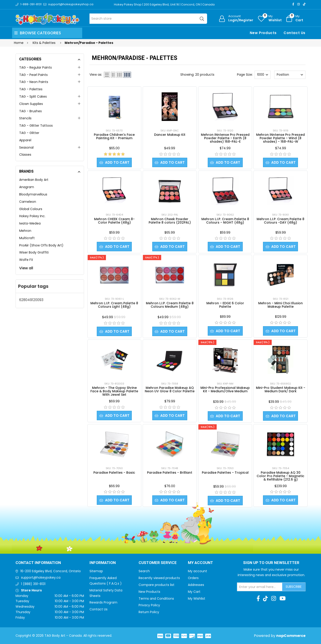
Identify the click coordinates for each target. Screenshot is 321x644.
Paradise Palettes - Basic (114, 473)
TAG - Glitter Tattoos (36, 126)
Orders (193, 578)
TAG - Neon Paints (34, 82)
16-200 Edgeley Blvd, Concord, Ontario (51, 571)
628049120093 (31, 300)
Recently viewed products (159, 578)
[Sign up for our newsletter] (260, 587)
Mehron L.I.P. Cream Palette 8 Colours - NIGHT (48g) (225, 221)
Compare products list (157, 585)
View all (26, 268)
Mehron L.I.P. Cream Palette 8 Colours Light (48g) (114, 305)
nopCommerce (291, 636)
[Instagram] (299, 4)
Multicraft (27, 238)
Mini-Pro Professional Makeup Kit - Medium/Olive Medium (225, 389)
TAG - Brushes (30, 111)
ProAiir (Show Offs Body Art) (41, 245)
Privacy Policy (149, 605)
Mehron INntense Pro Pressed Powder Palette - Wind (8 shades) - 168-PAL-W (280, 138)
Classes (25, 155)
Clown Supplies (31, 104)
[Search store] (148, 19)
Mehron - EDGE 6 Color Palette (225, 305)
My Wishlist (197, 599)
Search (144, 571)
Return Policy (149, 612)
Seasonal (26, 147)
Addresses (196, 585)
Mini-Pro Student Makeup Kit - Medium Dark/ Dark (281, 389)
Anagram (27, 187)
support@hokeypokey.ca (41, 577)
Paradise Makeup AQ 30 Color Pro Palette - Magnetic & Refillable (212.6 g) (280, 476)
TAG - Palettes (31, 89)
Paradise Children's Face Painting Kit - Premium (114, 136)
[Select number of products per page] (263, 75)
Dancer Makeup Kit (170, 135)
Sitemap (96, 571)
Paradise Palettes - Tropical (225, 473)
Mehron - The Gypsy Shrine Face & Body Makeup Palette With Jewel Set (114, 391)
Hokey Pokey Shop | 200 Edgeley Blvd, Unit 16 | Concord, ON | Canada (164, 4)
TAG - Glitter (29, 133)
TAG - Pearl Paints (33, 75)
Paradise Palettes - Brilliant (170, 473)
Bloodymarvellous (33, 194)
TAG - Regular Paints (36, 67)
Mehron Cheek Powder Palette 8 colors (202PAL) (170, 221)
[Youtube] (283, 599)
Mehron (25, 231)
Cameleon (28, 202)
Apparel (25, 140)
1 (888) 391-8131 (33, 584)
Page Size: (245, 75)
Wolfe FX (26, 260)
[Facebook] (293, 4)
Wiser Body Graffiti (34, 252)
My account (197, 571)
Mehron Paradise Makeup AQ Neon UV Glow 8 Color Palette (170, 389)
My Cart (194, 592)
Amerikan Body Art (34, 180)
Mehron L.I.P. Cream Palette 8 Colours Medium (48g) (170, 305)
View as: (96, 75)
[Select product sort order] (290, 75)
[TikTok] (304, 4)
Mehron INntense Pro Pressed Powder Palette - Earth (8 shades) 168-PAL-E (225, 138)
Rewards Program (103, 602)
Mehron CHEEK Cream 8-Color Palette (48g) (114, 221)
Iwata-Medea (30, 223)
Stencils (25, 118)
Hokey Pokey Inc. (32, 216)
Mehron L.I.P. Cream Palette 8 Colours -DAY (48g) (280, 221)
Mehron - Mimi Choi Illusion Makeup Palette (280, 305)
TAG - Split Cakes (33, 96)
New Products (263, 33)
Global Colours (31, 209)
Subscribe (294, 587)
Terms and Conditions (156, 599)
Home (19, 43)
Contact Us (295, 33)
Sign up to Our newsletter (271, 563)
